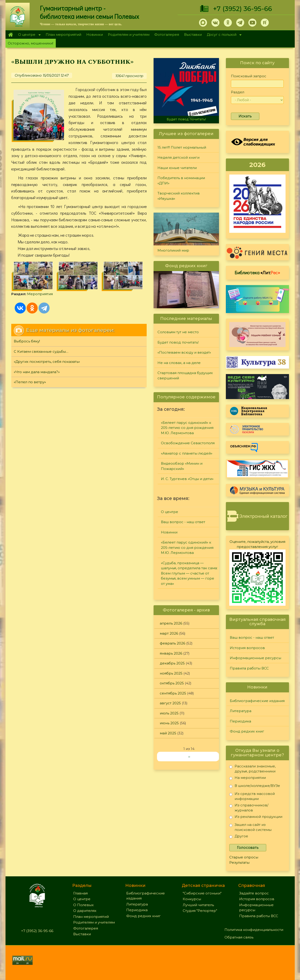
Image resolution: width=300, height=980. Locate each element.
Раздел (238, 92)
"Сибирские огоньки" (202, 893)
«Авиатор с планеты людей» (187, 453)
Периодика (240, 721)
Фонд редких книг (247, 731)
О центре (28, 35)
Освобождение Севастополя (188, 443)
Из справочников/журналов (249, 808)
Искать (245, 116)
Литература (241, 711)
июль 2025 (169, 713)
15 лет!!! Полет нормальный (182, 147)
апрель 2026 (171, 623)
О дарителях (85, 911)
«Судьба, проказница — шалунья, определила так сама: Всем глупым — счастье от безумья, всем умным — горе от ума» (189, 573)
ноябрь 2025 (171, 673)
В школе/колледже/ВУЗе (255, 787)
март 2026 (169, 633)
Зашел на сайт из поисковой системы (250, 827)
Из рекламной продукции (256, 818)
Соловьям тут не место (178, 332)
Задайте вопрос (254, 893)
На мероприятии (248, 779)
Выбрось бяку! (27, 341)
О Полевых (83, 905)
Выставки (193, 35)
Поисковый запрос (249, 76)
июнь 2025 (169, 723)
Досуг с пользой (223, 35)
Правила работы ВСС (249, 668)
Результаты (239, 862)
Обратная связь (239, 937)
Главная (11, 35)
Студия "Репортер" (200, 911)
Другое (239, 837)
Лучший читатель (198, 905)
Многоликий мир (173, 250)
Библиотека (257, 272)
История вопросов (247, 648)
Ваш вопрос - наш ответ (183, 522)
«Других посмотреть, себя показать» (47, 362)
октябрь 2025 (172, 683)
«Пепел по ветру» (30, 382)
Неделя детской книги (178, 157)
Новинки (95, 35)
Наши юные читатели (177, 168)
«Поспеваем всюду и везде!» (184, 352)
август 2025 (170, 703)
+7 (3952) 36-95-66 (243, 9)
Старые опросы (244, 857)
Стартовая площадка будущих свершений (185, 375)
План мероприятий (63, 35)
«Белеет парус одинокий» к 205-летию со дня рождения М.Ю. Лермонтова (187, 428)
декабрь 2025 (172, 663)
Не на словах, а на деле (179, 363)
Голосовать (248, 848)
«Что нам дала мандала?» (37, 372)
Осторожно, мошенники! (31, 43)
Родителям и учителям (129, 35)
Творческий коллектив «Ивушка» (179, 196)
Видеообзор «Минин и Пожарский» (182, 466)
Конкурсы (192, 899)
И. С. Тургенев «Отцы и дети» (187, 479)
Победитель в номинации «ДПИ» (181, 180)
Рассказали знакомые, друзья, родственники (252, 769)
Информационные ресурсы (255, 658)
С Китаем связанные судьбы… (41, 351)
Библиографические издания (257, 701)
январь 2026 (171, 653)
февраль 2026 (172, 643)
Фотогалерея (167, 35)
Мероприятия (40, 294)
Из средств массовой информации (252, 796)
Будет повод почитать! (186, 119)
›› (189, 757)
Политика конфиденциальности (254, 930)
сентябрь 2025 (173, 693)
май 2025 (168, 733)
